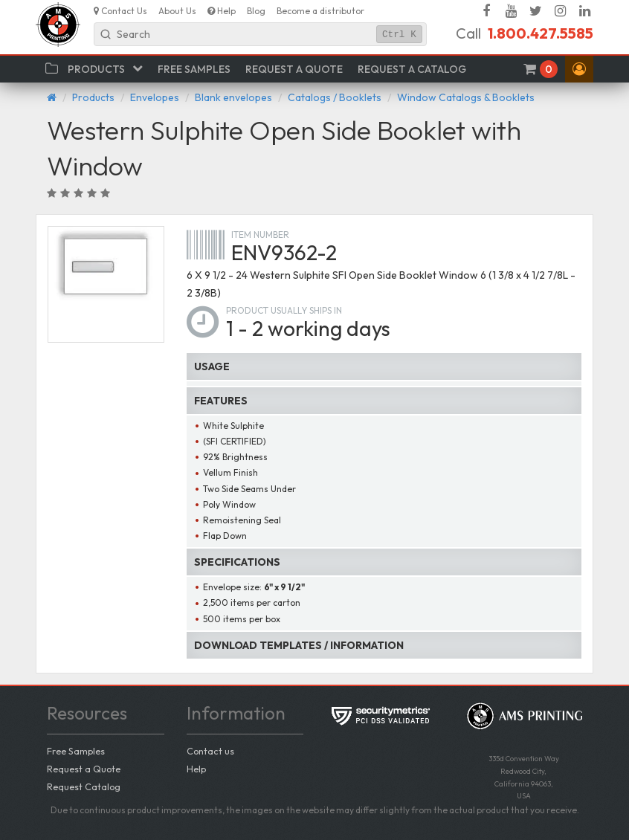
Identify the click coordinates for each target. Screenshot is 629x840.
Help (196, 769)
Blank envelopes (233, 97)
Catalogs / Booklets (335, 97)
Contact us (210, 751)
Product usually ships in (284, 310)
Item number (260, 235)
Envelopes (155, 97)
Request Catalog (84, 786)
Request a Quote (84, 769)
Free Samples (76, 751)
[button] (579, 69)
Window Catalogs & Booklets (466, 97)
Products (93, 97)
